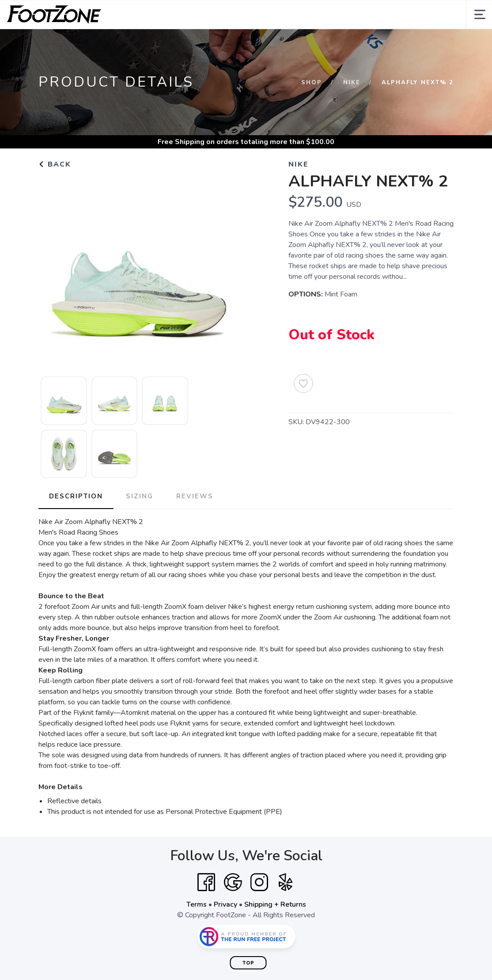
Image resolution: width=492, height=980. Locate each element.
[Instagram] (259, 882)
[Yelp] (286, 882)
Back (55, 164)
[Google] (233, 882)
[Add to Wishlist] (303, 384)
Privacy (225, 904)
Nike (352, 83)
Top (248, 963)
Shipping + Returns (275, 904)
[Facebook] (206, 882)
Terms (197, 904)
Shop (312, 83)
